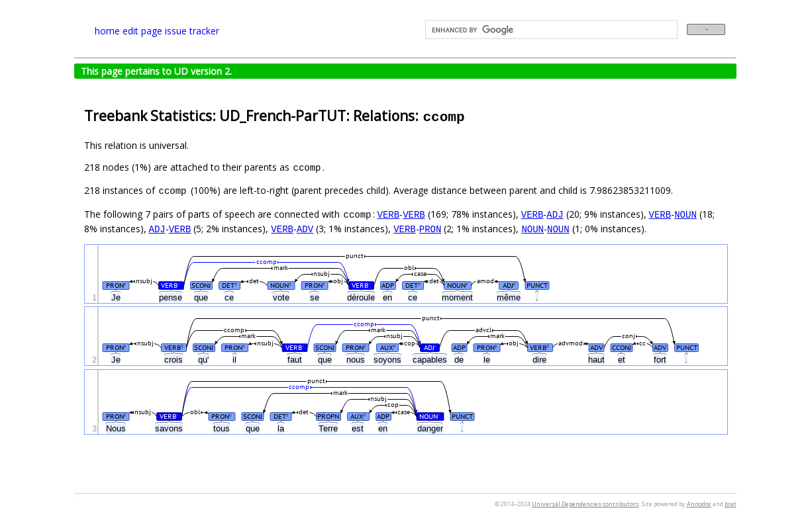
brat (731, 504)
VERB (389, 214)
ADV (305, 229)
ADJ (555, 214)
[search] (550, 30)
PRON (430, 229)
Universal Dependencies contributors (585, 504)
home (107, 31)
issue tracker (192, 31)
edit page (142, 31)
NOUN (685, 214)
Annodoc (699, 504)
